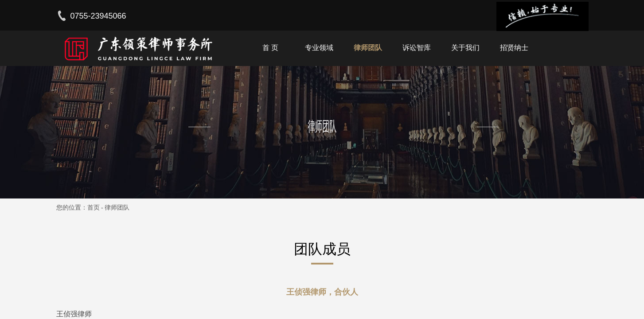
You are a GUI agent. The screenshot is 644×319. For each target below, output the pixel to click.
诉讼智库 (417, 48)
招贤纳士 (514, 48)
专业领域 (319, 48)
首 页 (270, 48)
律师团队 (368, 48)
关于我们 (465, 48)
